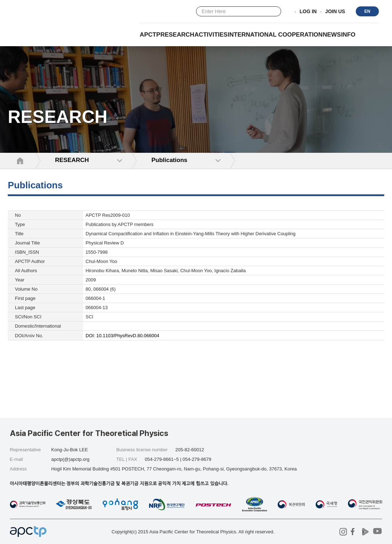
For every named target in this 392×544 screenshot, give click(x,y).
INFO (348, 35)
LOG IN (308, 12)
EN (367, 11)
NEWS (332, 35)
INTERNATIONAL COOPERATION (275, 35)
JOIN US (335, 12)
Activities (211, 35)
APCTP (150, 35)
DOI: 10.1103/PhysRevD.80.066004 (122, 336)
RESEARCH (177, 35)
